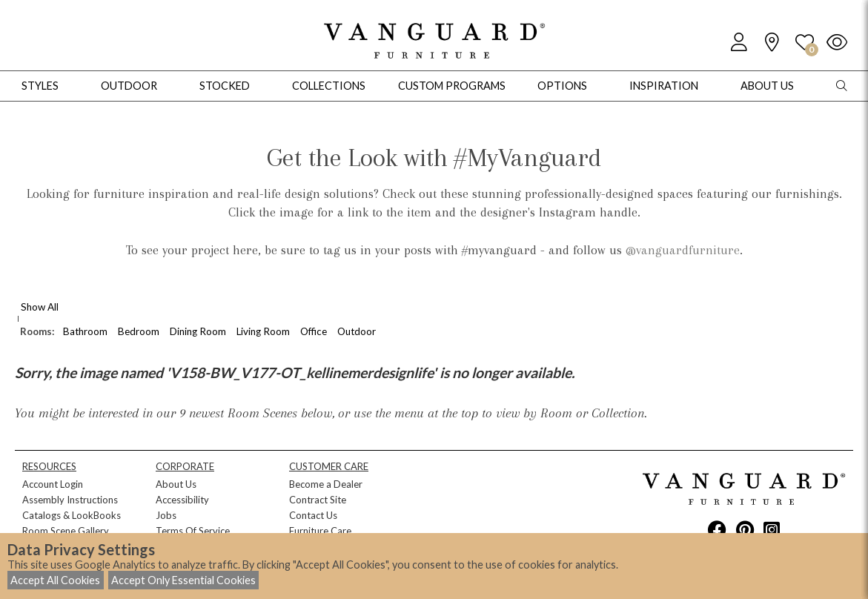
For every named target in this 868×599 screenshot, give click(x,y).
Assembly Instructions (70, 500)
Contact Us (313, 515)
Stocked (225, 86)
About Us (176, 484)
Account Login (53, 484)
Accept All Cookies (55, 580)
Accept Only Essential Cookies (183, 580)
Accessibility (182, 500)
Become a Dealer (326, 484)
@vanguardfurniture (683, 250)
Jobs (166, 515)
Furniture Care (320, 531)
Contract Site (318, 500)
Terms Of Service (193, 531)
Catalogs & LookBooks (72, 515)
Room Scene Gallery (66, 531)
